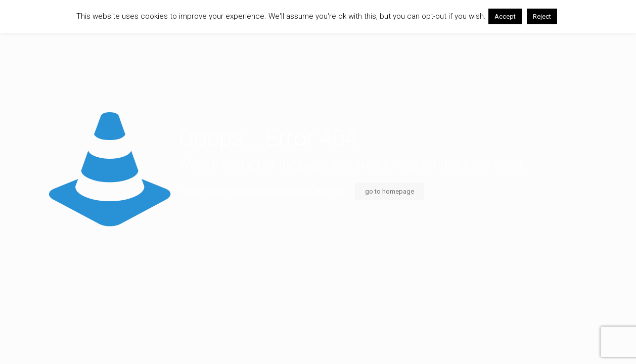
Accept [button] (505, 16)
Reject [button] (542, 16)
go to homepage (390, 191)
